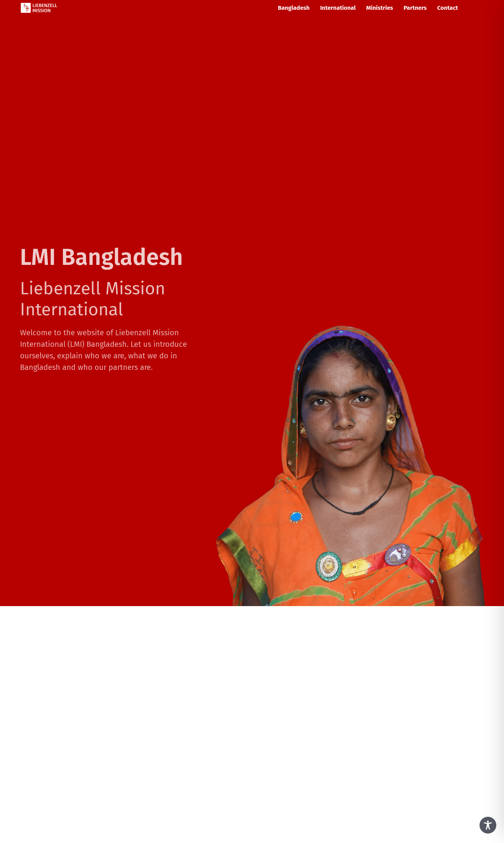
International (338, 8)
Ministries (380, 8)
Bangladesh (294, 8)
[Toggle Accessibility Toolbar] (488, 825)
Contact (448, 8)
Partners (415, 8)
